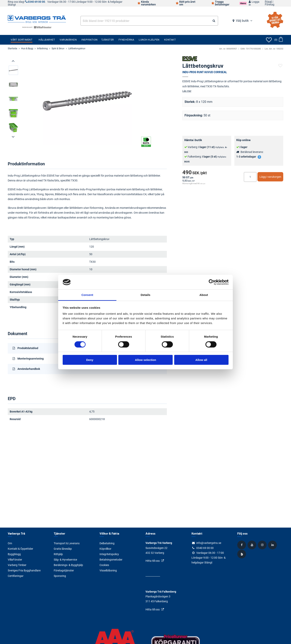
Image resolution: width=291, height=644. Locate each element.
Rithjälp (58, 554)
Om (10, 543)
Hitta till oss (153, 561)
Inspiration (89, 40)
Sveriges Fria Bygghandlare (24, 570)
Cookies (104, 565)
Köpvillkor (105, 549)
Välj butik (242, 21)
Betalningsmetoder (111, 560)
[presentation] (13, 61)
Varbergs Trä (16, 533)
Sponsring (60, 576)
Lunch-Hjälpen (149, 40)
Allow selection (145, 360)
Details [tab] (145, 295)
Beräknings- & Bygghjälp (68, 565)
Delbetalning (107, 543)
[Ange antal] (250, 177)
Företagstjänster (64, 570)
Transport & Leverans (67, 543)
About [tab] (204, 295)
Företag (270, 5)
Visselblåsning (108, 570)
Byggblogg (14, 554)
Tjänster (108, 40)
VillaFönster (15, 560)
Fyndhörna (126, 40)
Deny (90, 360)
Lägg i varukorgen (270, 177)
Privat (268, 2)
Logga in (254, 3)
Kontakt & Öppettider (20, 549)
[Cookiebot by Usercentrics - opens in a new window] (212, 282)
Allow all (201, 360)
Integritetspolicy (109, 554)
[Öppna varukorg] (278, 40)
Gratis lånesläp (63, 549)
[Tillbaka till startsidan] (37, 19)
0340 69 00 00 (36, 2)
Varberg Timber (17, 565)
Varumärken (68, 40)
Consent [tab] (87, 295)
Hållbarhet (47, 40)
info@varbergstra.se (209, 543)
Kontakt (170, 40)
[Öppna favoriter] (269, 40)
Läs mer (187, 91)
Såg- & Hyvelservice (65, 560)
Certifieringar (16, 576)
